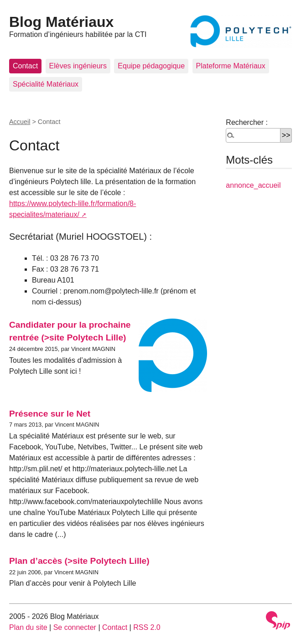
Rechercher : (247, 122)
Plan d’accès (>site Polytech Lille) (79, 561)
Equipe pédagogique (151, 66)
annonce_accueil (253, 185)
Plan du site (28, 627)
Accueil (20, 122)
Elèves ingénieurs (78, 66)
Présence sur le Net (50, 414)
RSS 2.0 (147, 627)
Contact (25, 66)
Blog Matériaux (61, 22)
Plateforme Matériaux (231, 66)
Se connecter (75, 627)
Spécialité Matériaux (46, 84)
